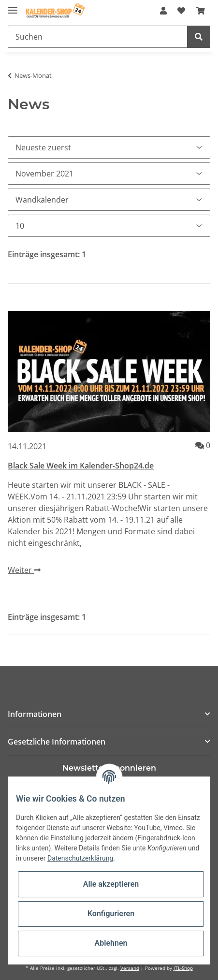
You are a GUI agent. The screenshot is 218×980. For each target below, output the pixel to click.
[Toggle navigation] (13, 6)
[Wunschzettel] (181, 11)
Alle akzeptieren (111, 884)
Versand (130, 968)
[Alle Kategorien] (109, 200)
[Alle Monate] (109, 174)
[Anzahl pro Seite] (109, 226)
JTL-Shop (183, 968)
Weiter (24, 570)
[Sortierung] (109, 147)
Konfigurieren (111, 914)
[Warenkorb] (201, 11)
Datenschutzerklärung (80, 858)
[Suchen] (98, 37)
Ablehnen (111, 943)
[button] (163, 11)
